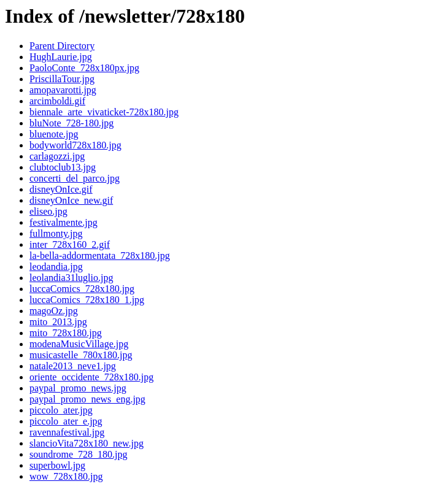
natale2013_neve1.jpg (73, 366)
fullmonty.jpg (56, 233)
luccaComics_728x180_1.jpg (87, 300)
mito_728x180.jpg (66, 333)
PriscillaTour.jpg (62, 79)
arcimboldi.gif (57, 101)
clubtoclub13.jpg (63, 167)
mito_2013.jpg (58, 322)
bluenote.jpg (54, 134)
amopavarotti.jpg (63, 90)
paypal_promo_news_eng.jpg (87, 399)
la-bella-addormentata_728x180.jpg (100, 256)
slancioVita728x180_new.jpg (87, 443)
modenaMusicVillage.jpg (79, 344)
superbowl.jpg (57, 465)
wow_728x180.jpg (66, 476)
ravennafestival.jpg (67, 432)
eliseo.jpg (48, 211)
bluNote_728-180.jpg (71, 123)
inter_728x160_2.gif (70, 244)
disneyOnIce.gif (61, 189)
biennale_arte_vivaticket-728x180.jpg (104, 112)
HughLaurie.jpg (61, 57)
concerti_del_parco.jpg (75, 178)
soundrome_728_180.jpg (79, 454)
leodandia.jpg (56, 267)
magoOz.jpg (54, 311)
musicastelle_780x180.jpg (81, 355)
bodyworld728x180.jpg (75, 145)
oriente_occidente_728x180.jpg (91, 377)
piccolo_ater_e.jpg (66, 421)
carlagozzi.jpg (57, 156)
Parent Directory (62, 46)
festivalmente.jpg (64, 222)
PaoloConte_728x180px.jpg (84, 68)
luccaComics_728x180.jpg (82, 289)
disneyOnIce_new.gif (71, 200)
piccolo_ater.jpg (61, 410)
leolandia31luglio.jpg (71, 278)
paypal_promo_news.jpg (78, 388)
